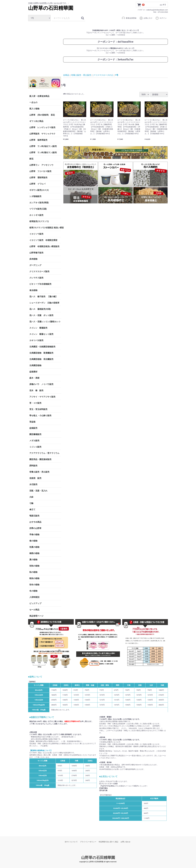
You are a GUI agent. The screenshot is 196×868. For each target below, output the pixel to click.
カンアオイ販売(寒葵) (39, 203)
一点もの (33, 102)
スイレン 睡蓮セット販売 (41, 334)
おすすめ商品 (35, 522)
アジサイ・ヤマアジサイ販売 (42, 397)
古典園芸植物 (35, 365)
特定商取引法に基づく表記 (108, 842)
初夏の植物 (34, 547)
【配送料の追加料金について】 (41, 750)
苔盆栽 (32, 422)
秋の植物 (33, 572)
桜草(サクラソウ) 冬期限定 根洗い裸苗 (45, 228)
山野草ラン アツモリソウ (41, 165)
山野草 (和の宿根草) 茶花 (42, 115)
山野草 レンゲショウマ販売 (42, 127)
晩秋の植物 (34, 578)
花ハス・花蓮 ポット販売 (41, 315)
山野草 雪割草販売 (38, 178)
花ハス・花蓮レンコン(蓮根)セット (45, 322)
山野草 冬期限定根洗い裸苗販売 (44, 246)
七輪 (31, 503)
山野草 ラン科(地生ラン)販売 (43, 146)
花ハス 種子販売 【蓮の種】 (43, 297)
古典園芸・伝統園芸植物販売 (42, 347)
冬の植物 (33, 591)
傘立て (32, 509)
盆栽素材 (33, 372)
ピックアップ (35, 603)
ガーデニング (36, 265)
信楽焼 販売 (35, 478)
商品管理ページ (36, 616)
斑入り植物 (34, 109)
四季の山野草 (35, 528)
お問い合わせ (125, 842)
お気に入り (146, 18)
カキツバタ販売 (36, 340)
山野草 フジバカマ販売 (40, 171)
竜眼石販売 (34, 516)
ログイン (161, 18)
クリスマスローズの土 (103, 75)
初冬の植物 (34, 585)
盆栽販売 (33, 428)
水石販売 (33, 484)
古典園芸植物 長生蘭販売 (41, 359)
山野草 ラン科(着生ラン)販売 (43, 152)
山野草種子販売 (36, 253)
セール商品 (34, 610)
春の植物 (33, 541)
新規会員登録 (129, 18)
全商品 (66, 75)
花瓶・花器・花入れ (38, 491)
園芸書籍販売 (35, 434)
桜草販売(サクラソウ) (39, 221)
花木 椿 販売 (36, 390)
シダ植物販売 (35, 196)
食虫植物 (33, 290)
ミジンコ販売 (35, 447)
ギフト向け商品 (36, 121)
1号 (117, 75)
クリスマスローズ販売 (39, 271)
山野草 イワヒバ (37, 184)
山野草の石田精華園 (51, 8)
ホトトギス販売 (36, 215)
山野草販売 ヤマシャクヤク (42, 134)
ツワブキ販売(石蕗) (38, 209)
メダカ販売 (34, 441)
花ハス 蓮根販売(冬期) (40, 309)
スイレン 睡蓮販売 (38, 328)
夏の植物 (33, 560)
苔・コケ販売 (35, 403)
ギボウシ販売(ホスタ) (39, 190)
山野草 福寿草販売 (38, 140)
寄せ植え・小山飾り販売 (40, 416)
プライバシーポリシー (88, 842)
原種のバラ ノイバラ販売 (41, 384)
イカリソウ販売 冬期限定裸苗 (43, 240)
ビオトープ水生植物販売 (40, 284)
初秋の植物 (34, 566)
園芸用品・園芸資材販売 (40, 459)
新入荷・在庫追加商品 (39, 96)
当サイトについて (71, 842)
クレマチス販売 (36, 278)
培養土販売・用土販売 (39, 472)
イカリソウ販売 (36, 234)
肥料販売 (33, 466)
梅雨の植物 (34, 553)
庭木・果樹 (34, 378)
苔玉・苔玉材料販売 (38, 409)
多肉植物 (33, 259)
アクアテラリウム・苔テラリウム (44, 453)
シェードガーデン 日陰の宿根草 (44, 303)
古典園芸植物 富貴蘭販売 (41, 353)
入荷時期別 (34, 597)
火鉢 (31, 497)
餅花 (31, 159)
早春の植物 (34, 535)
